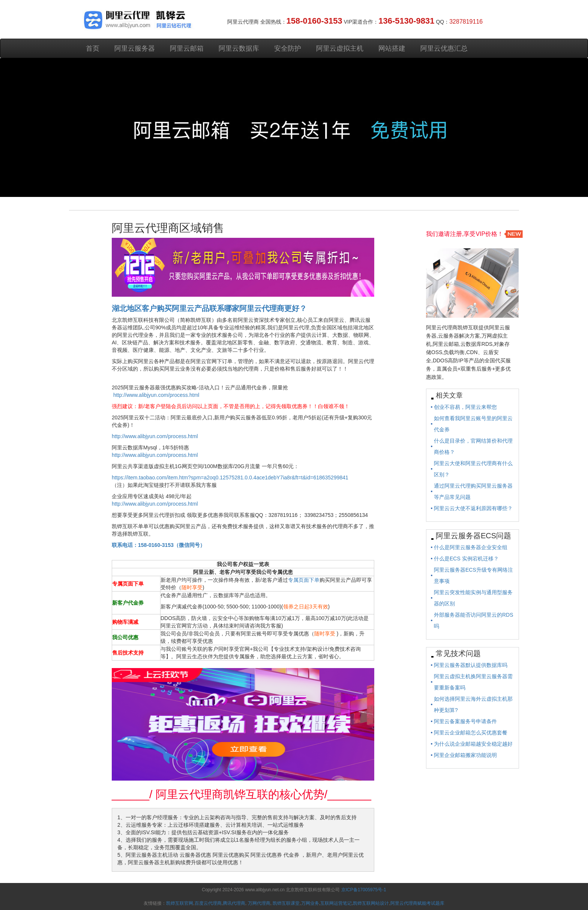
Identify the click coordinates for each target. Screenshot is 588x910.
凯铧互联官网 (180, 903)
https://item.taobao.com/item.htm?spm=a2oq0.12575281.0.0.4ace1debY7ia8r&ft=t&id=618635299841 (230, 478)
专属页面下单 (304, 580)
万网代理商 (259, 903)
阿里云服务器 (135, 48)
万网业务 (310, 903)
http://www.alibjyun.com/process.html (156, 395)
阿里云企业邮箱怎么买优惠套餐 (471, 733)
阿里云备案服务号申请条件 (465, 721)
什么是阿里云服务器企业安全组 (471, 547)
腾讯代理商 (234, 903)
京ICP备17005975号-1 (364, 890)
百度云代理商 (208, 903)
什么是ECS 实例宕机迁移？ (466, 559)
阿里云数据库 (239, 48)
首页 (93, 48)
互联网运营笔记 (336, 903)
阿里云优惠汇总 (444, 48)
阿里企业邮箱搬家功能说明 (465, 755)
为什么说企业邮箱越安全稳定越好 (473, 744)
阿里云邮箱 (187, 48)
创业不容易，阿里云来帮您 (465, 407)
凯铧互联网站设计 (371, 903)
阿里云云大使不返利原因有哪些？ (473, 508)
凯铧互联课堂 (286, 903)
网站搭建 (392, 48)
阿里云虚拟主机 (340, 48)
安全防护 (288, 48)
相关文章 (449, 395)
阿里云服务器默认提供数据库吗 (471, 665)
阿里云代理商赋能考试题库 (417, 903)
